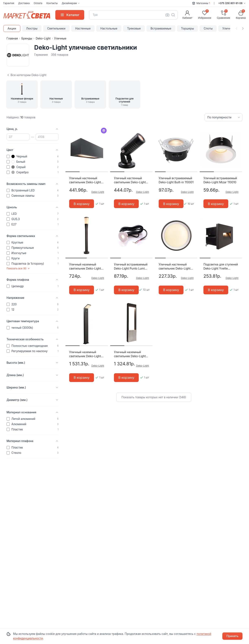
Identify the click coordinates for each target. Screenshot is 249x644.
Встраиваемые (161, 28)
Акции (12, 28)
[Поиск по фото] (167, 15)
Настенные (83, 28)
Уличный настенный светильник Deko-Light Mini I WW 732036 (130, 180)
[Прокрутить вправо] (243, 28)
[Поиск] (173, 15)
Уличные (228, 28)
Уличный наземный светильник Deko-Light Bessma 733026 (85, 267)
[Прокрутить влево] (236, 28)
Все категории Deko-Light (26, 75)
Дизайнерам (71, 3)
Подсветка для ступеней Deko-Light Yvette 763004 (221, 267)
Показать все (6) (18, 268)
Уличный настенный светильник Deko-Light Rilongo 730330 (85, 180)
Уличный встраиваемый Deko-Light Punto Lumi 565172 (131, 267)
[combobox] (133, 15)
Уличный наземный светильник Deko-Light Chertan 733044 (130, 354)
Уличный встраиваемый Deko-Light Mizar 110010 (220, 180)
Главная (12, 38)
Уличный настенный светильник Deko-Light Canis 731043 (175, 267)
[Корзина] (241, 15)
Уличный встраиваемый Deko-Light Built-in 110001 (176, 180)
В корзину (82, 204)
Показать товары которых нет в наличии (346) (154, 397)
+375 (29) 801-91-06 (232, 3)
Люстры (32, 28)
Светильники (56, 28)
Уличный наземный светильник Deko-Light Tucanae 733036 (85, 354)
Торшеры (187, 28)
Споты (208, 28)
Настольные (109, 28)
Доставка (24, 3)
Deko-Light (43, 38)
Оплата (38, 3)
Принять (232, 636)
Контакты (52, 3)
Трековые (134, 28)
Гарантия (9, 3)
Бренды (27, 38)
